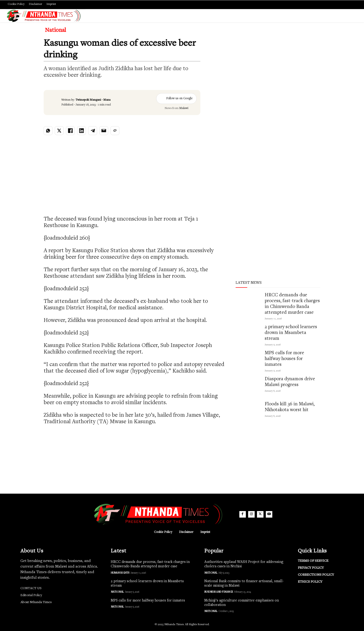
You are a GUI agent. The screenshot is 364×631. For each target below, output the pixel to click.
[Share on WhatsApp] (48, 131)
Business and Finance (219, 592)
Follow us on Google (176, 99)
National (55, 31)
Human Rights (120, 573)
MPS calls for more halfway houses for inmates (284, 359)
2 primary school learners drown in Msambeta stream (291, 333)
